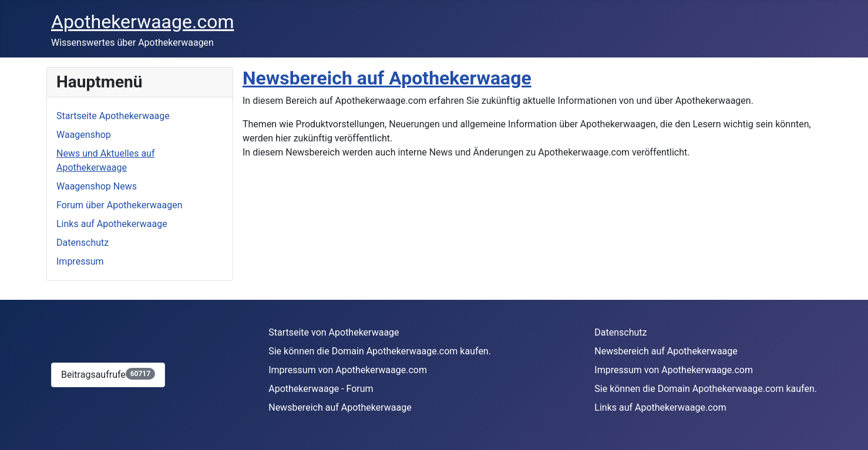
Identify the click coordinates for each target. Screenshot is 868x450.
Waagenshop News (97, 186)
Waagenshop (84, 135)
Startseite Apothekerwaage (113, 116)
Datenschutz (83, 243)
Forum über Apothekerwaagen (120, 205)
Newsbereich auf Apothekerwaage (387, 78)
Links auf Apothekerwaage (112, 224)
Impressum (80, 261)
